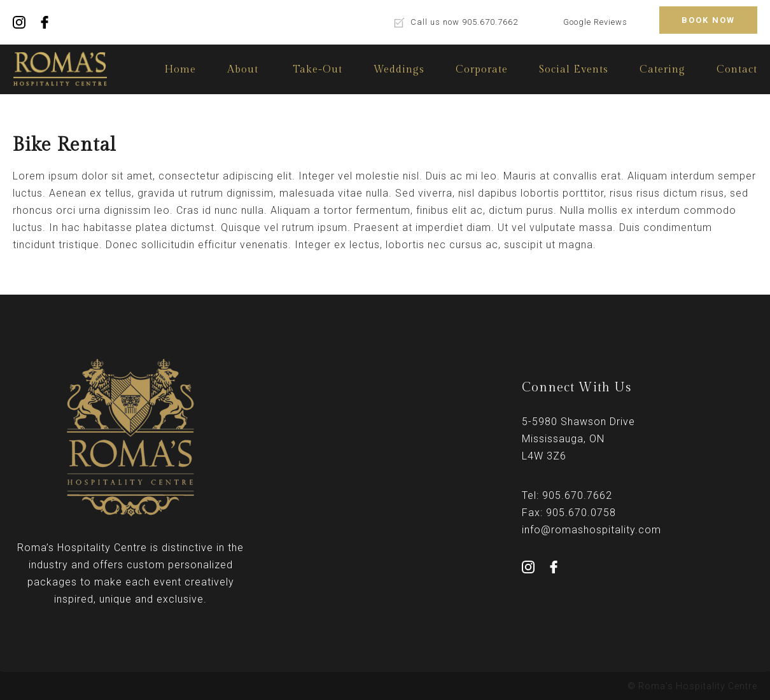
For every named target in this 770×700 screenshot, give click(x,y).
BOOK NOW (708, 20)
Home (180, 70)
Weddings (399, 70)
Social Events (574, 70)
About (243, 70)
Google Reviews (595, 22)
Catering (662, 70)
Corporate (482, 70)
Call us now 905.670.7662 (464, 22)
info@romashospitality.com (591, 530)
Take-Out (318, 70)
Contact (737, 70)
